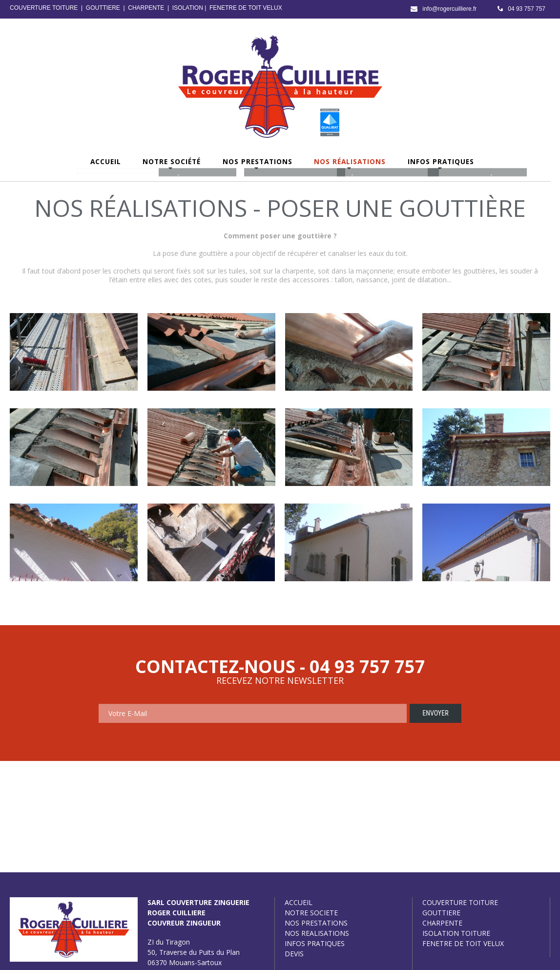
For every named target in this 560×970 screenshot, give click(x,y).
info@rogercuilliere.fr (449, 9)
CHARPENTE (146, 8)
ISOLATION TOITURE (456, 933)
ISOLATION (188, 8)
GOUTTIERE (103, 8)
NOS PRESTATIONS (316, 923)
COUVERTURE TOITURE (44, 8)
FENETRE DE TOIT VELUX (246, 8)
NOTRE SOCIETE (311, 913)
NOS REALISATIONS (317, 933)
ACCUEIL (299, 902)
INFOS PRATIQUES (315, 943)
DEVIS (294, 954)
